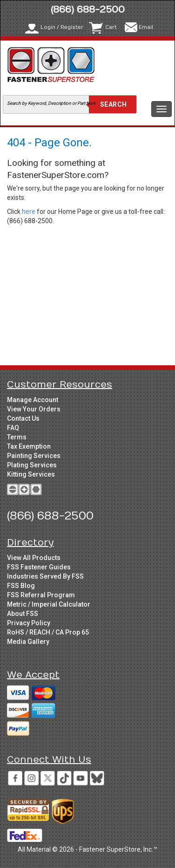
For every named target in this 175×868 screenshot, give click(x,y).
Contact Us (23, 418)
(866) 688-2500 (88, 10)
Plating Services (32, 465)
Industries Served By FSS (45, 576)
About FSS (23, 614)
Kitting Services (31, 474)
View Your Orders (34, 409)
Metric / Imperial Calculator (49, 604)
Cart (111, 27)
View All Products (34, 558)
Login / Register (62, 27)
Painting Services (34, 456)
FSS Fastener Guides (39, 567)
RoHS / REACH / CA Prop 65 (48, 632)
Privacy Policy (29, 623)
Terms (17, 437)
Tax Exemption (29, 446)
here (29, 212)
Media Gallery (28, 642)
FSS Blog (21, 586)
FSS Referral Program (41, 595)
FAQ (13, 428)
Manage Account (33, 400)
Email (146, 27)
